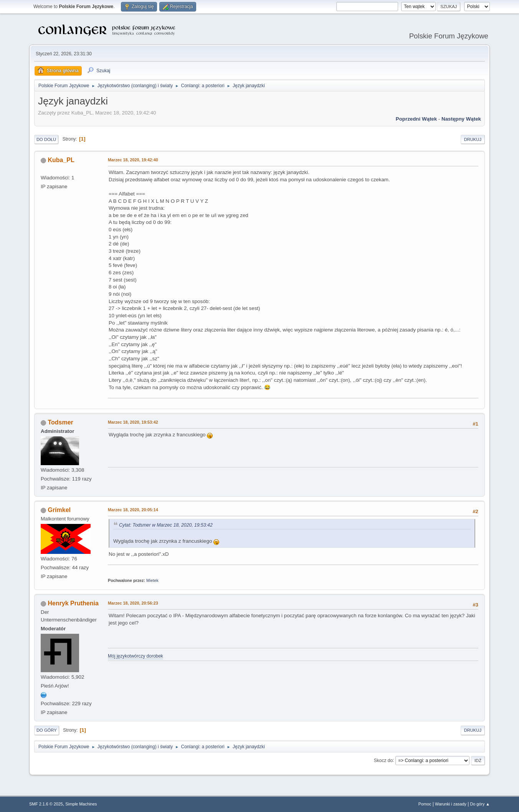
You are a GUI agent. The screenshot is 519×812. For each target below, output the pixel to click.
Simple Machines (81, 804)
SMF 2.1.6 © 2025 (46, 804)
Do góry (47, 730)
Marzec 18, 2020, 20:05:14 (133, 510)
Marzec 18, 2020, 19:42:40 (133, 160)
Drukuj (473, 139)
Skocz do (383, 760)
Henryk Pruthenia (73, 603)
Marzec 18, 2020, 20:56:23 (133, 603)
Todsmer (60, 422)
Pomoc (425, 804)
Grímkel (59, 510)
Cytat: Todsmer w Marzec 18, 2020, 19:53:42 (166, 525)
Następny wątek (461, 119)
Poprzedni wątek (416, 119)
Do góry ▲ (480, 804)
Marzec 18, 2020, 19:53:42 (133, 422)
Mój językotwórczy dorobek (136, 656)
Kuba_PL (61, 160)
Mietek (152, 580)
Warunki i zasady (451, 804)
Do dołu (46, 139)
